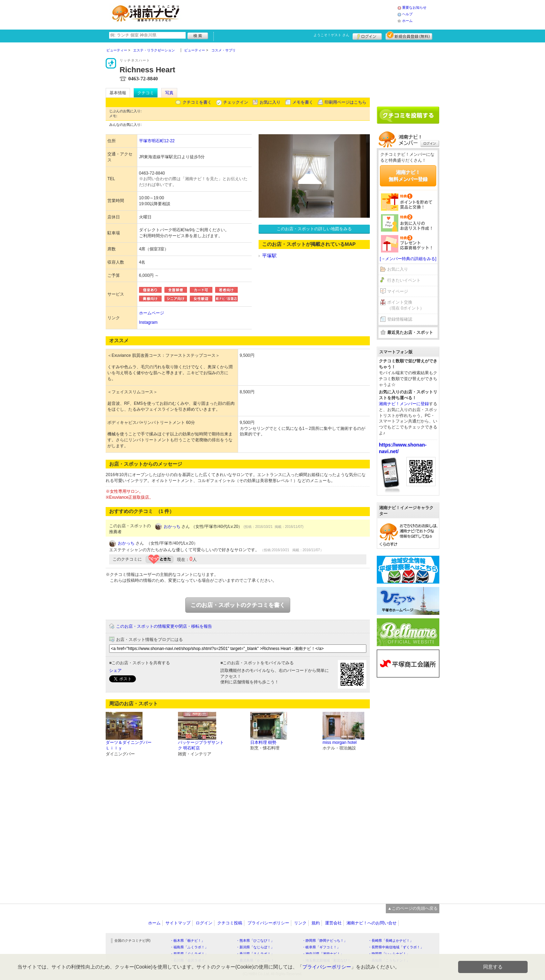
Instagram (148, 322)
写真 (169, 93)
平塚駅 (269, 256)
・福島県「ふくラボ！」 (189, 947)
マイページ (398, 291)
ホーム (407, 21)
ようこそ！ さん (331, 35)
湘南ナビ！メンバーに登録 (404, 404)
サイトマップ (178, 923)
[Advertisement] (291, 14)
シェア (115, 670)
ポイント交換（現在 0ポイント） (406, 305)
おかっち (172, 527)
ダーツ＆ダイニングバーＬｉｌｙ (129, 745)
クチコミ (146, 93)
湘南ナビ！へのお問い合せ (372, 923)
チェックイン (236, 102)
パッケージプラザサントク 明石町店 (201, 745)
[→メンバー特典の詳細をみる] (408, 259)
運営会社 (333, 923)
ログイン (367, 35)
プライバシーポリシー (268, 923)
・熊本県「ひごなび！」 (255, 941)
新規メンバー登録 (409, 35)
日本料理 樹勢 (263, 742)
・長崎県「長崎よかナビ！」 (391, 941)
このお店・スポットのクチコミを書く (238, 605)
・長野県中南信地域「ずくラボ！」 (396, 947)
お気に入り (270, 102)
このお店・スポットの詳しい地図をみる (314, 229)
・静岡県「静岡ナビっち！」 (325, 941)
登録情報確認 (400, 319)
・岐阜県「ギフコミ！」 (321, 947)
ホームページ (152, 313)
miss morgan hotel (340, 742)
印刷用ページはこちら (345, 102)
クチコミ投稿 (230, 923)
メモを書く (303, 102)
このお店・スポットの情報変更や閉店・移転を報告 (164, 626)
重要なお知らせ (414, 7)
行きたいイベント (404, 280)
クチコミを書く (197, 102)
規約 (316, 923)
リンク (300, 923)
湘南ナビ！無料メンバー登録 (408, 176)
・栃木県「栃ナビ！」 (187, 941)
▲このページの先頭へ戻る (413, 908)
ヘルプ (407, 14)
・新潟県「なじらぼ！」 (255, 947)
